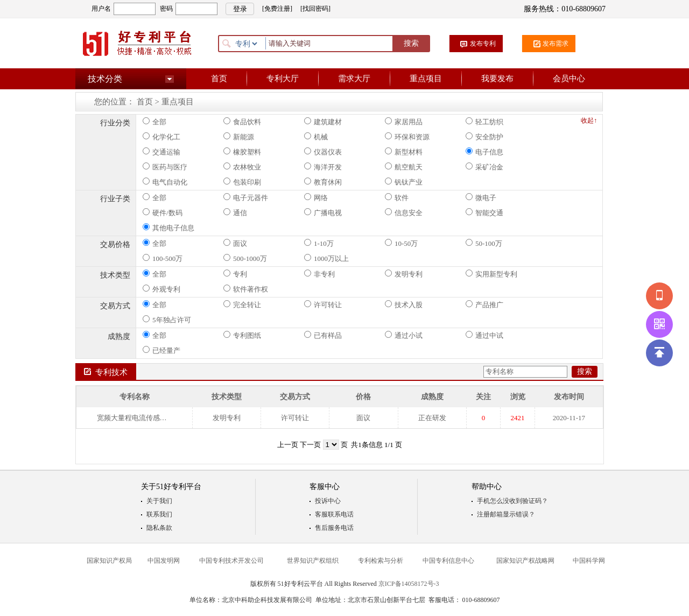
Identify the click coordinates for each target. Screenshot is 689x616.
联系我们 (159, 514)
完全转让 (242, 305)
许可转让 (323, 305)
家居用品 (404, 122)
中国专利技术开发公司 (231, 561)
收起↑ (589, 121)
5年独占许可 (167, 320)
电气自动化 (165, 182)
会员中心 (569, 79)
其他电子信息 (168, 228)
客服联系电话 (334, 514)
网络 (316, 197)
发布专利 (483, 44)
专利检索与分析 (381, 561)
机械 (316, 137)
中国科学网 (589, 561)
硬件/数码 (163, 213)
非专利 (319, 274)
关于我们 (159, 501)
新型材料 (404, 152)
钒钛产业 (404, 182)
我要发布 (497, 79)
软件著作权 (246, 289)
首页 (219, 79)
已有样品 (323, 335)
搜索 (411, 43)
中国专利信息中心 (448, 561)
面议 (235, 243)
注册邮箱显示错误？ (506, 514)
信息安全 (404, 213)
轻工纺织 (484, 122)
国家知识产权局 (109, 561)
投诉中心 (328, 501)
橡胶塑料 (242, 152)
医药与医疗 (165, 167)
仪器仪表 (323, 152)
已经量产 (161, 350)
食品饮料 (242, 122)
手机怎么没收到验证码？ (512, 501)
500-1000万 (245, 258)
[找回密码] (315, 9)
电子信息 (484, 152)
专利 (235, 274)
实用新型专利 (491, 274)
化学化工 (161, 137)
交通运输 (161, 152)
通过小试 (404, 335)
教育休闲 (323, 182)
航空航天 (404, 167)
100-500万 (163, 258)
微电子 (481, 197)
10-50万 (401, 243)
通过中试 (484, 335)
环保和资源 (407, 137)
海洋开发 (323, 167)
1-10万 (319, 243)
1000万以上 (326, 258)
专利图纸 (242, 335)
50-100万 (484, 243)
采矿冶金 (484, 167)
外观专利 (161, 289)
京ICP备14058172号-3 (409, 584)
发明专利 (404, 274)
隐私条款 (159, 528)
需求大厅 (354, 79)
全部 (154, 122)
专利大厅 (283, 79)
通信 (235, 213)
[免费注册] (277, 9)
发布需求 (556, 44)
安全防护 (484, 137)
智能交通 (484, 213)
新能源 (239, 137)
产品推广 (484, 305)
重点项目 (426, 79)
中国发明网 (164, 561)
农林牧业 (242, 167)
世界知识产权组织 (313, 561)
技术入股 (404, 305)
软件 (397, 197)
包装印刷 (242, 182)
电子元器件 (246, 197)
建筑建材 (323, 122)
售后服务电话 (334, 528)
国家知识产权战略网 (525, 561)
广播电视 (323, 213)
